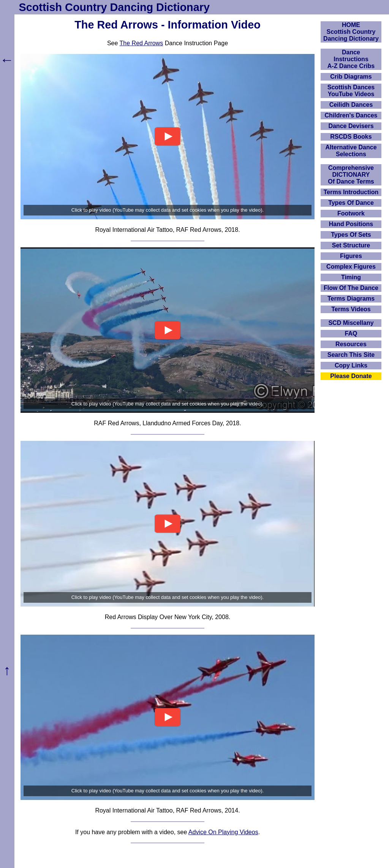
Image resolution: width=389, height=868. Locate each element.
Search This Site (351, 355)
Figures (351, 256)
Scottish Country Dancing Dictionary (114, 7)
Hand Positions (351, 224)
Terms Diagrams (351, 299)
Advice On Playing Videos (223, 832)
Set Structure (351, 245)
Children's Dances (351, 115)
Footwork (351, 213)
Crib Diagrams (351, 77)
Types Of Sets (351, 235)
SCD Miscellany (351, 323)
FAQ (351, 333)
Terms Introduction (351, 192)
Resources (351, 344)
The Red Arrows (142, 43)
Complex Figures (351, 267)
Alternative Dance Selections (351, 151)
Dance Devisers (351, 126)
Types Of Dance (351, 203)
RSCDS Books (351, 137)
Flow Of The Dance (351, 288)
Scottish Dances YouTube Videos (351, 91)
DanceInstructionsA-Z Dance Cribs (351, 59)
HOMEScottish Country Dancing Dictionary (351, 32)
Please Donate (351, 376)
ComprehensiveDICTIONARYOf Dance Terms (351, 175)
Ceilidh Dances (351, 105)
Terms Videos (351, 309)
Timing (351, 277)
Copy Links (351, 365)
